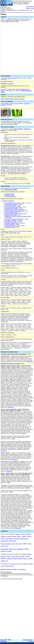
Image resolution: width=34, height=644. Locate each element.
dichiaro (15, 559)
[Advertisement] (17, 621)
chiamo (7, 233)
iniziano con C (14, 564)
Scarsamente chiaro (10, 227)
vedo (10, 91)
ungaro (13, 556)
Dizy (2, 640)
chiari (22, 20)
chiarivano (3, 536)
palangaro (3, 556)
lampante (24, 89)
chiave (30, 544)
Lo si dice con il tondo (10, 197)
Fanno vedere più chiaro (11, 204)
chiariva (23, 534)
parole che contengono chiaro (13, 264)
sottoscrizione (22, 569)
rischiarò (30, 559)
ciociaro (18, 556)
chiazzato (9, 551)
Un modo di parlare (9, 194)
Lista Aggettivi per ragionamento (9, 104)
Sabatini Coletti (9, 99)
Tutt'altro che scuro (9, 195)
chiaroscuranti (4, 541)
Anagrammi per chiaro (11, 190)
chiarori (3, 539)
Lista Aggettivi (4, 549)
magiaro (22, 556)
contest (28, 8)
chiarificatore (20, 549)
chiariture (18, 534)
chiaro (9, 108)
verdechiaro (10, 559)
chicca (6, 546)
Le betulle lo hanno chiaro (11, 208)
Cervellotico (27, 104)
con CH (20, 564)
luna (17, 89)
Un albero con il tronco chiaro (12, 226)
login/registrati (30, 6)
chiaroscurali (16, 539)
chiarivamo (28, 534)
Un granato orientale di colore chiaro (14, 219)
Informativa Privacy (28, 640)
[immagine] (30, 361)
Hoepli (2, 99)
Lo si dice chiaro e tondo (11, 212)
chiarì (17, 544)
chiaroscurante (24, 539)
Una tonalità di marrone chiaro (12, 203)
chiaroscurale (9, 539)
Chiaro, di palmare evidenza (12, 214)
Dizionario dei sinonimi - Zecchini (10, 364)
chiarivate (9, 536)
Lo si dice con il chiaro (10, 206)
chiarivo (19, 536)
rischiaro (25, 559)
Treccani (16, 99)
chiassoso (3, 551)
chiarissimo (11, 84)
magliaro (3, 561)
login (21, 579)
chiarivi (14, 536)
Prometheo (4, 641)
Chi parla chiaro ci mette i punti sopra (14, 210)
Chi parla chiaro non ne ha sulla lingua (14, 211)
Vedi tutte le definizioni (8, 201)
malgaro (25, 554)
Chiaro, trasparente (9, 224)
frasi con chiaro (18, 129)
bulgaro (29, 554)
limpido (10, 89)
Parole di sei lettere (6, 544)
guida (32, 8)
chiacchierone (12, 549)
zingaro (9, 556)
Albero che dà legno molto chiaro (13, 207)
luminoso (3, 91)
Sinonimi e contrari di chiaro (10, 78)
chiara (7, 20)
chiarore (29, 536)
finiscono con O (10, 566)
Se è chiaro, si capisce (10, 220)
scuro (2, 89)
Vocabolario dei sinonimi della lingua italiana (13, 354)
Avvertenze (31, 641)
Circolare (3, 105)
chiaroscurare (12, 541)
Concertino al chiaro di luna (12, 223)
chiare (7, 22)
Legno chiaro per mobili (11, 222)
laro (7, 561)
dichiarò (20, 559)
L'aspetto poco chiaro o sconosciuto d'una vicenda (18, 216)
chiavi (2, 546)
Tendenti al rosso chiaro (11, 215)
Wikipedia (22, 99)
